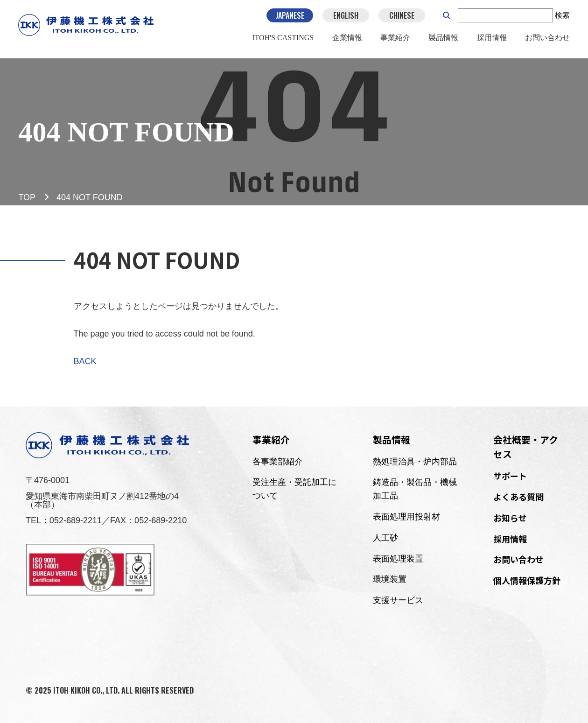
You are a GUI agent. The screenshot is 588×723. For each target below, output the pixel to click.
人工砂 (385, 538)
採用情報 (491, 42)
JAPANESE (290, 19)
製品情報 (443, 42)
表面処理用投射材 (406, 517)
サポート (510, 476)
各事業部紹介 (278, 462)
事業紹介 (395, 42)
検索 (562, 18)
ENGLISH (346, 19)
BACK (85, 361)
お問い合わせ (547, 42)
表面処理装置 (398, 559)
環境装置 (390, 579)
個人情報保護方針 (527, 580)
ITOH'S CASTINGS (283, 42)
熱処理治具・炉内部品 (415, 462)
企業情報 (347, 42)
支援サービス (398, 600)
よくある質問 (518, 497)
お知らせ (510, 518)
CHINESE (402, 19)
